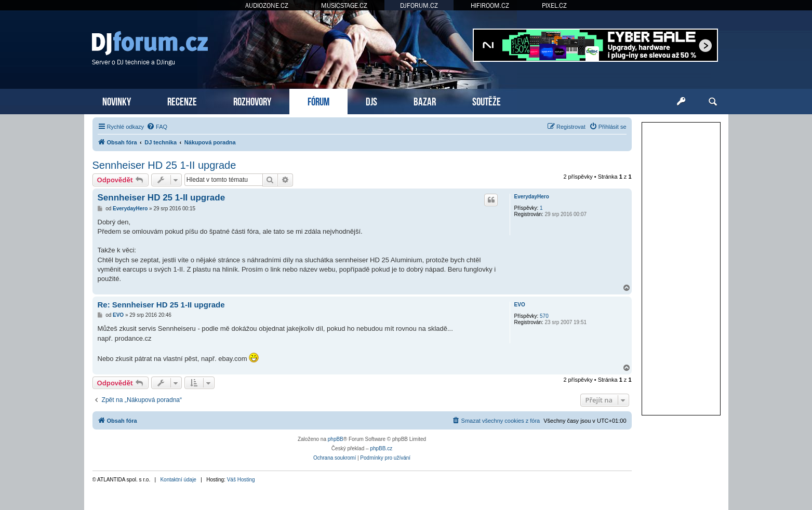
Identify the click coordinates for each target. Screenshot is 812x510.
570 (544, 316)
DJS (371, 100)
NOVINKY (117, 100)
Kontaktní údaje (178, 480)
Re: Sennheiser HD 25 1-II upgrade (161, 305)
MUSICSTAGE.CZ (344, 5)
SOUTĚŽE (487, 100)
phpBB (336, 439)
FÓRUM (318, 100)
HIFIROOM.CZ (490, 5)
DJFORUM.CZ (419, 5)
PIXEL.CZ (554, 5)
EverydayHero (532, 197)
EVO (520, 305)
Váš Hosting (241, 480)
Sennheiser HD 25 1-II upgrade (164, 165)
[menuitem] (157, 127)
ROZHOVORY (252, 100)
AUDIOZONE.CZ (267, 5)
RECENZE (182, 100)
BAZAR (425, 100)
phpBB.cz (381, 448)
